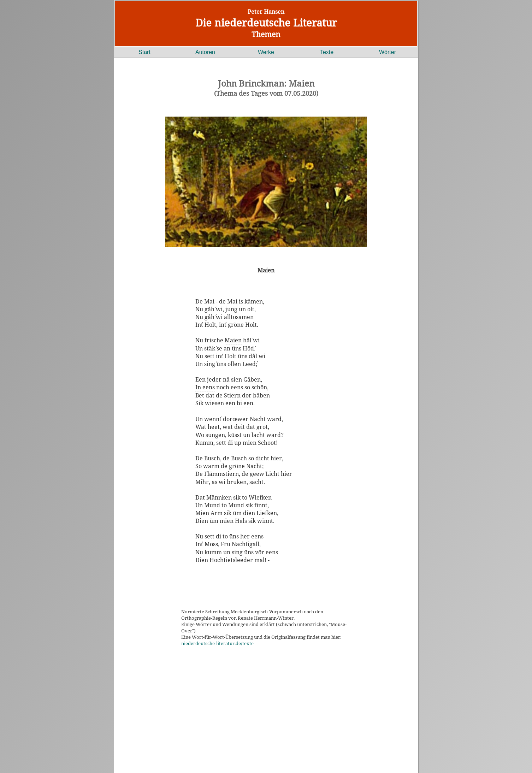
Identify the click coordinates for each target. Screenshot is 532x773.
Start (144, 52)
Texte (327, 52)
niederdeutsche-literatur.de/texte (217, 643)
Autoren (205, 52)
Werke (266, 52)
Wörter (388, 52)
